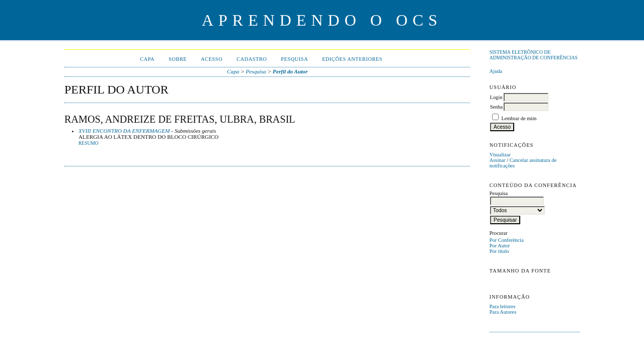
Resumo (89, 143)
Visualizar (500, 155)
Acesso (212, 59)
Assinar (498, 160)
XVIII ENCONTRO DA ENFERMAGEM (124, 131)
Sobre (178, 59)
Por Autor (500, 246)
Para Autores (503, 312)
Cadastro (252, 59)
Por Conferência (507, 240)
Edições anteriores (352, 59)
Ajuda (496, 71)
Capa (147, 59)
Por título (499, 251)
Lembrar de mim (519, 118)
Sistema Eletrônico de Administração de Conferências (534, 55)
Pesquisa (294, 59)
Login (496, 97)
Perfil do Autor (290, 71)
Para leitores (503, 306)
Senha (496, 107)
